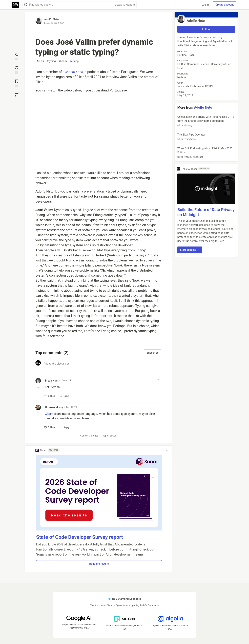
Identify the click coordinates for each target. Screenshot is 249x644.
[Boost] (17, 95)
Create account (225, 5)
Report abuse (109, 436)
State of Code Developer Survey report (80, 537)
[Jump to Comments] (17, 70)
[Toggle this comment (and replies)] (38, 387)
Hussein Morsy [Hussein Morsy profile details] (54, 407)
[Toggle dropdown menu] (158, 379)
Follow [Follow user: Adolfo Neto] (206, 29)
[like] (50, 396)
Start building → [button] (190, 250)
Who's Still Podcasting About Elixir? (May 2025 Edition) (206, 153)
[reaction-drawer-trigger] (17, 56)
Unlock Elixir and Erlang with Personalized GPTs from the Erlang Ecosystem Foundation (206, 121)
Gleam (49, 414)
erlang (74, 61)
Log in (205, 5)
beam (63, 61)
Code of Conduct (89, 436)
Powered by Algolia (124, 5)
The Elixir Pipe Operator (206, 137)
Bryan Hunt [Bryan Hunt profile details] (52, 381)
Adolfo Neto (51, 19)
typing (51, 61)
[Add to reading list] (17, 83)
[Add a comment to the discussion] (102, 366)
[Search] (26, 5)
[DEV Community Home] (15, 5)
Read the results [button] (99, 564)
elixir (40, 61)
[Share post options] (17, 107)
